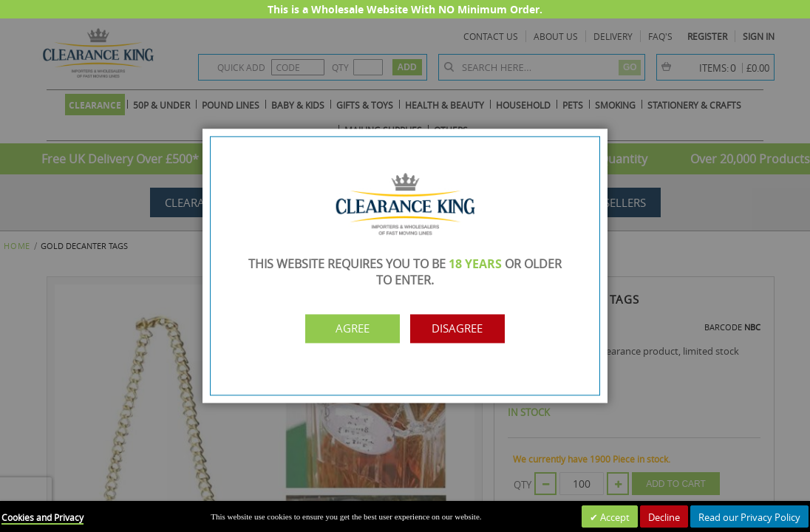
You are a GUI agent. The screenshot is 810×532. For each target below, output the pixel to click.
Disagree (470, 329)
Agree (341, 329)
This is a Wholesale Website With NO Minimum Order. (405, 9)
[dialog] (405, 266)
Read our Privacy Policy (749, 517)
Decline (664, 517)
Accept (614, 517)
